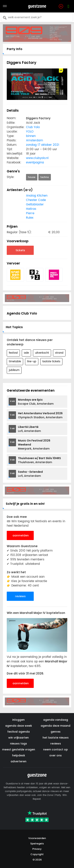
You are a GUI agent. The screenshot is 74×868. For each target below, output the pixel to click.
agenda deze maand (55, 726)
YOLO (30, 132)
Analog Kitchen (37, 196)
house (32, 177)
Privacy (37, 849)
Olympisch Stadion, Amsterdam (40, 415)
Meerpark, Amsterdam (34, 445)
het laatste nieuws (56, 738)
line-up (32, 362)
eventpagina (35, 163)
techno (45, 177)
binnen (31, 136)
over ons (55, 755)
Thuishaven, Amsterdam (39, 460)
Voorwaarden (37, 838)
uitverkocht (42, 353)
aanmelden (21, 535)
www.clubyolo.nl (37, 158)
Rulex (30, 218)
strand (59, 353)
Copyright (37, 854)
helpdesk (19, 755)
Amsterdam (34, 140)
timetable (15, 362)
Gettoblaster (35, 205)
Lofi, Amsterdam (29, 429)
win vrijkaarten (18, 738)
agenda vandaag (56, 720)
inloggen (18, 720)
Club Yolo (33, 127)
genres (56, 732)
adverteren (18, 761)
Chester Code (36, 200)
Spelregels (37, 844)
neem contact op (55, 749)
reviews (20, 596)
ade (26, 353)
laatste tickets (51, 362)
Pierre (30, 213)
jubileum (14, 370)
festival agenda (18, 732)
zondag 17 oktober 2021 (43, 145)
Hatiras (31, 209)
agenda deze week (19, 726)
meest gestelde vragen (19, 749)
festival (13, 353)
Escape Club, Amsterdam (36, 402)
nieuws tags (18, 744)
